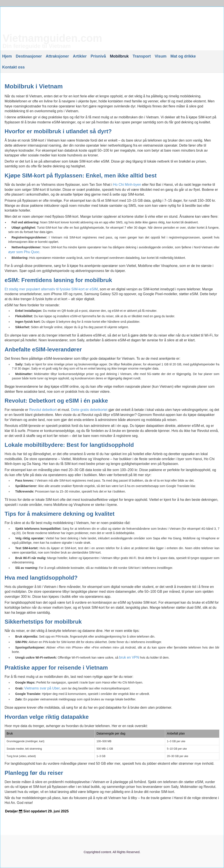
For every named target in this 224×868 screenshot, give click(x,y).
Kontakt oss (13, 67)
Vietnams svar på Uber (42, 688)
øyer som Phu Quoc (24, 252)
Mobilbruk (119, 56)
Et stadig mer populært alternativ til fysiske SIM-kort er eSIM (51, 289)
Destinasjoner (29, 56)
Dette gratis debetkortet (90, 410)
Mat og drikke (183, 56)
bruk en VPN (129, 657)
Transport (142, 56)
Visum (161, 56)
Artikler (80, 56)
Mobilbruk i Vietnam (34, 86)
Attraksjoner (57, 56)
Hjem (7, 56)
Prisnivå (98, 56)
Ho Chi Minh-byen (127, 185)
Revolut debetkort (43, 410)
